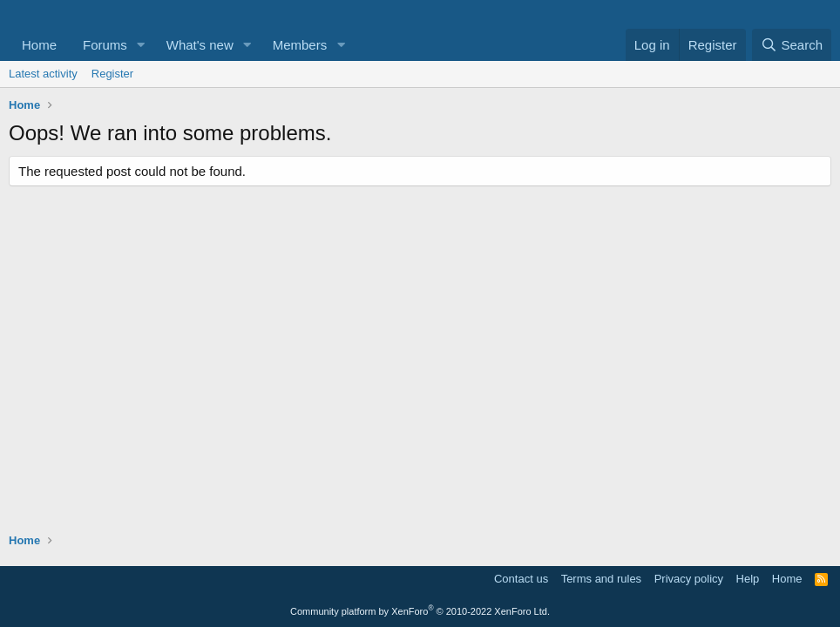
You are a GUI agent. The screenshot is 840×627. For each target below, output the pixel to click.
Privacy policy (689, 579)
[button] (141, 45)
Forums (105, 45)
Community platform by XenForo (420, 611)
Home (39, 45)
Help (748, 579)
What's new (200, 45)
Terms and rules (601, 579)
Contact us (521, 579)
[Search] (792, 45)
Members (300, 45)
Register (112, 74)
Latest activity (43, 74)
